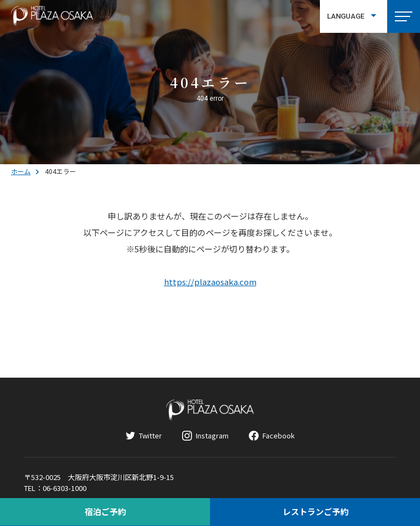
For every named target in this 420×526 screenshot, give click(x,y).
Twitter (150, 435)
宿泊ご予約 (105, 511)
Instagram (212, 435)
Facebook (279, 435)
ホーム (21, 171)
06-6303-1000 (65, 488)
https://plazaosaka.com (210, 282)
